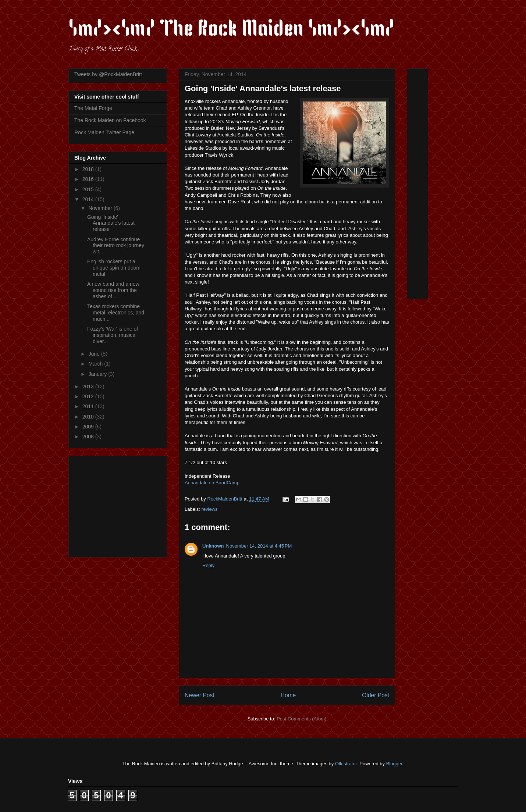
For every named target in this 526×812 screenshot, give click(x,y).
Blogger (394, 764)
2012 (89, 396)
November (101, 208)
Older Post (376, 695)
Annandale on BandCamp (212, 483)
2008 (89, 437)
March (96, 364)
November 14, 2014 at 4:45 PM (259, 546)
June (95, 354)
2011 (89, 406)
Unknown (213, 546)
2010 (89, 417)
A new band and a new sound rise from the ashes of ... (113, 290)
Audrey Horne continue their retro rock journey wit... (116, 246)
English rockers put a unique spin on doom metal (114, 268)
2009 (89, 427)
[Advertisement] (120, 505)
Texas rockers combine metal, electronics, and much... (116, 313)
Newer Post (200, 695)
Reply (208, 565)
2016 (89, 179)
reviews (210, 509)
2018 (89, 169)
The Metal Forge (93, 108)
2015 (89, 189)
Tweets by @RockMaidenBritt (108, 74)
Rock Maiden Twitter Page (104, 132)
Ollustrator (346, 764)
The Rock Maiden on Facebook (110, 120)
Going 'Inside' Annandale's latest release (111, 223)
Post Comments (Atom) (301, 719)
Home (288, 695)
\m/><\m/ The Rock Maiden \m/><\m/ (232, 30)
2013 (89, 387)
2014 (89, 199)
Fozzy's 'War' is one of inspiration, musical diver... (113, 335)
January (98, 374)
